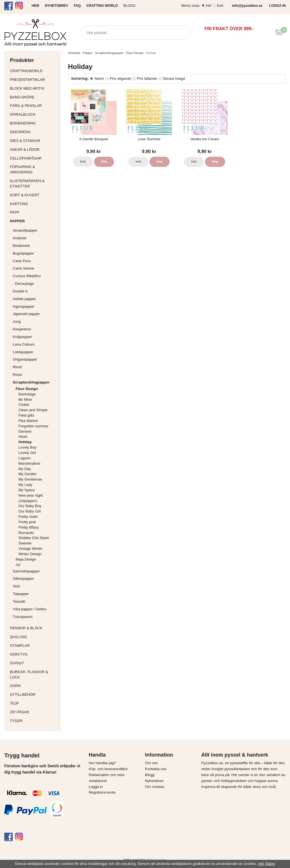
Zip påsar (20, 712)
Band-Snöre (34, 97)
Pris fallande (147, 78)
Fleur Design (37, 389)
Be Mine (25, 399)
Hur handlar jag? (102, 763)
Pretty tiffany (29, 527)
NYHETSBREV (56, 6)
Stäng (270, 864)
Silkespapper (35, 579)
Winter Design (30, 554)
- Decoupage (35, 284)
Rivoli (35, 367)
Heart (23, 437)
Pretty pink (27, 522)
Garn (34, 686)
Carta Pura (22, 261)
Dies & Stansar (34, 141)
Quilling (34, 637)
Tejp (34, 703)
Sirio (16, 586)
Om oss (151, 763)
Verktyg (34, 654)
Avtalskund (98, 781)
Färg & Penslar (34, 106)
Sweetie (25, 543)
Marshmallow (29, 463)
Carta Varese (24, 268)
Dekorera (34, 132)
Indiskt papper (35, 299)
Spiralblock (23, 114)
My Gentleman (30, 479)
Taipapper (35, 594)
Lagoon (24, 458)
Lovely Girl (27, 453)
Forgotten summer (33, 426)
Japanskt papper (35, 314)
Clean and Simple (33, 410)
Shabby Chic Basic (34, 538)
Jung (17, 321)
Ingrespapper (24, 306)
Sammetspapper (35, 571)
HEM (36, 6)
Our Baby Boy (30, 506)
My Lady (25, 485)
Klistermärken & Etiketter (34, 184)
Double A (20, 291)
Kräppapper (35, 337)
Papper (34, 221)
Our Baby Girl (30, 511)
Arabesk (20, 238)
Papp (34, 212)
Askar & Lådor (25, 149)
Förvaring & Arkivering (34, 169)
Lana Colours (24, 344)
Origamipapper (25, 359)
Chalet (24, 405)
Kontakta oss (156, 769)
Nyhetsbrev (154, 781)
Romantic (26, 533)
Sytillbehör (34, 694)
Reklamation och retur (107, 775)
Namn (99, 78)
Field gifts (26, 415)
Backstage (27, 394)
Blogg (130, 6)
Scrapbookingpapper (35, 382)
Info (83, 161)
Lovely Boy (27, 447)
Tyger (34, 721)
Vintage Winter (30, 549)
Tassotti (35, 601)
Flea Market (28, 421)
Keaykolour (22, 329)
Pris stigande (121, 78)
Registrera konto (102, 792)
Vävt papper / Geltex (30, 609)
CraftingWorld (34, 71)
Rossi (35, 375)
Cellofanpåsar (26, 158)
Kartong (34, 204)
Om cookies (155, 787)
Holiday (25, 442)
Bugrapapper (23, 253)
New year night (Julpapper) (31, 498)
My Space (27, 490)
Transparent (35, 617)
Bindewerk (21, 246)
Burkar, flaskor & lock (34, 675)
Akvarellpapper (35, 230)
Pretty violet (28, 517)
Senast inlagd (174, 78)
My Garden (27, 474)
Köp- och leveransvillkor (108, 769)
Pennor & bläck (34, 628)
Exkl (220, 6)
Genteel (25, 431)
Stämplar (34, 646)
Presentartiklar (34, 80)
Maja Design (37, 559)
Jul (18, 565)
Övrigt (17, 663)
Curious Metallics (27, 276)
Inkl (209, 6)
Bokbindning (34, 123)
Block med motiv (27, 88)
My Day (25, 469)
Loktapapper (35, 352)
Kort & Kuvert (34, 195)
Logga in (96, 787)
